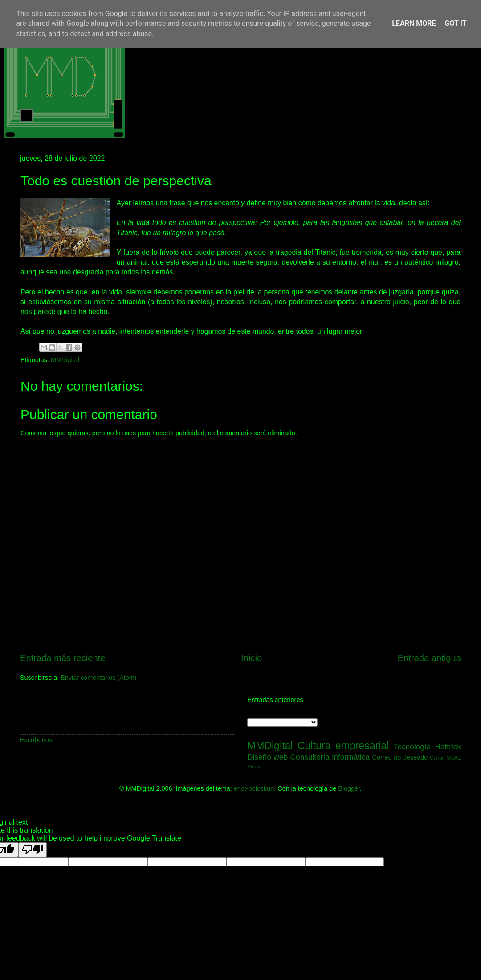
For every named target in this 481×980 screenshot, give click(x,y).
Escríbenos (36, 740)
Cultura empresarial (343, 746)
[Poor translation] (33, 850)
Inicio (251, 658)
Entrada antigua (429, 658)
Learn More (414, 23)
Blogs (254, 767)
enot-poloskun (254, 788)
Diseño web (267, 757)
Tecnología (412, 747)
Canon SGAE (445, 758)
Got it (455, 23)
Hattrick (448, 747)
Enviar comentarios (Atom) (98, 678)
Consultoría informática (330, 757)
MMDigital (65, 360)
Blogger (349, 788)
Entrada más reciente (63, 658)
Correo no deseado (400, 757)
